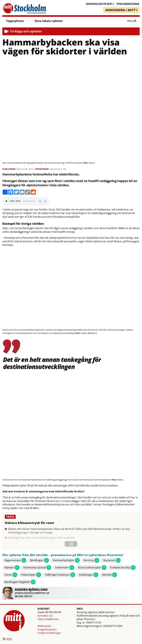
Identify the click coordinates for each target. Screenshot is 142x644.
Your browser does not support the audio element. (26, 201)
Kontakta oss (45, 616)
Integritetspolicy (47, 629)
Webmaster (44, 626)
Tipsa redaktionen (48, 619)
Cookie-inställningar (49, 633)
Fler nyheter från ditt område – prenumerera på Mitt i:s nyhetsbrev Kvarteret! (63, 555)
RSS (7, 639)
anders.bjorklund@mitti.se (32, 593)
